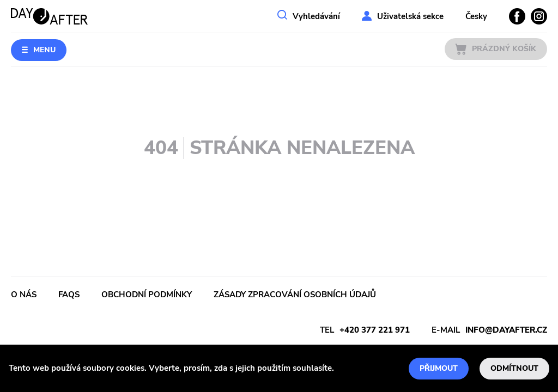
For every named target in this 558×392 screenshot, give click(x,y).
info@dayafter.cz (506, 330)
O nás (24, 295)
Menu (44, 50)
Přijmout (439, 368)
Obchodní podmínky (147, 295)
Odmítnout (514, 368)
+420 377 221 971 (375, 330)
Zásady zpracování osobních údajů (295, 295)
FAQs (69, 295)
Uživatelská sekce (410, 16)
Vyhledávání (316, 16)
